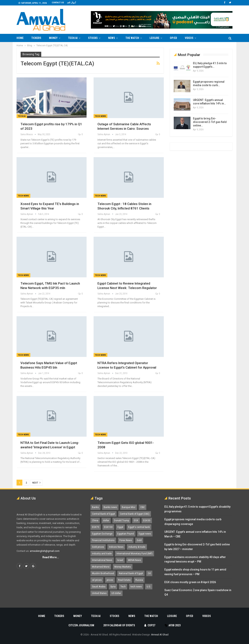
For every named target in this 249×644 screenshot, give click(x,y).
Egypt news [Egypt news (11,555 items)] (145, 534)
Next (36, 483)
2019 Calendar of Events (119, 625)
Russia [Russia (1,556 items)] (139, 580)
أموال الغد (71, 3)
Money (53, 38)
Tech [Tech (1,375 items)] (123, 587)
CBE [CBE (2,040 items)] (142, 507)
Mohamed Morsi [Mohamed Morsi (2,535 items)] (101, 567)
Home (20, 38)
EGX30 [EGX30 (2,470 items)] (147, 520)
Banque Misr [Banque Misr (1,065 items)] (129, 507)
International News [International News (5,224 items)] (102, 560)
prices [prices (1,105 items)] (110, 580)
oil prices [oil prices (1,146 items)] (97, 580)
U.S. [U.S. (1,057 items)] (149, 587)
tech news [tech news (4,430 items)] (136, 587)
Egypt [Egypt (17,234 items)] (120, 527)
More (207, 38)
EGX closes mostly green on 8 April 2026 (190, 582)
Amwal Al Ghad (160, 635)
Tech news (100, 116)
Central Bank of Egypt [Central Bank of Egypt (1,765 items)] (103, 514)
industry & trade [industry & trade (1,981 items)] (137, 547)
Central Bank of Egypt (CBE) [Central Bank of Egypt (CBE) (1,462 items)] (135, 514)
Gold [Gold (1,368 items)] (139, 540)
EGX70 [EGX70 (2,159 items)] (96, 527)
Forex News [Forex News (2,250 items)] (126, 540)
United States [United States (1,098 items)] (99, 593)
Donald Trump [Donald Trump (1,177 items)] (121, 520)
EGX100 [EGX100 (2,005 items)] (108, 527)
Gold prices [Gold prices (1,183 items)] (98, 547)
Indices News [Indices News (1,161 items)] (116, 547)
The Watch (132, 38)
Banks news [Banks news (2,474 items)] (110, 507)
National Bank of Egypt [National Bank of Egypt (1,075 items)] (131, 573)
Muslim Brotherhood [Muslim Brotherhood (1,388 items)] (103, 573)
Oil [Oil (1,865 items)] (149, 573)
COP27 (150, 625)
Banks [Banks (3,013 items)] (95, 507)
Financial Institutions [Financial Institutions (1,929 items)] (103, 540)
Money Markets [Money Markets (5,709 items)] (123, 567)
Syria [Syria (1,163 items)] (113, 587)
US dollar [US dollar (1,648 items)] (116, 593)
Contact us (58, 3)
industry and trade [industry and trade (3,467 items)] (102, 554)
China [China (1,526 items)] (95, 520)
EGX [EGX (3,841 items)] (136, 520)
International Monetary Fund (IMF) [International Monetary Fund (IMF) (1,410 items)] (135, 554)
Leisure (154, 38)
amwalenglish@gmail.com (45, 551)
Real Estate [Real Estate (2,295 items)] (124, 580)
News (112, 38)
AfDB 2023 (172, 625)
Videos (189, 38)
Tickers (36, 38)
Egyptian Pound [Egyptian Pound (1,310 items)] (126, 534)
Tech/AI (73, 38)
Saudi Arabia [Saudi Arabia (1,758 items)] (99, 587)
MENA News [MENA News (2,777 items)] (135, 560)
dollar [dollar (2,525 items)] (106, 520)
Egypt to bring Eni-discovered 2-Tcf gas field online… (210, 122)
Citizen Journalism (81, 625)
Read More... (51, 557)
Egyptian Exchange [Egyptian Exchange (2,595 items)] (102, 534)
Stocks (93, 38)
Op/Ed (173, 38)
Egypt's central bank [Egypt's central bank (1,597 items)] (139, 527)
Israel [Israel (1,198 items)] (120, 560)
